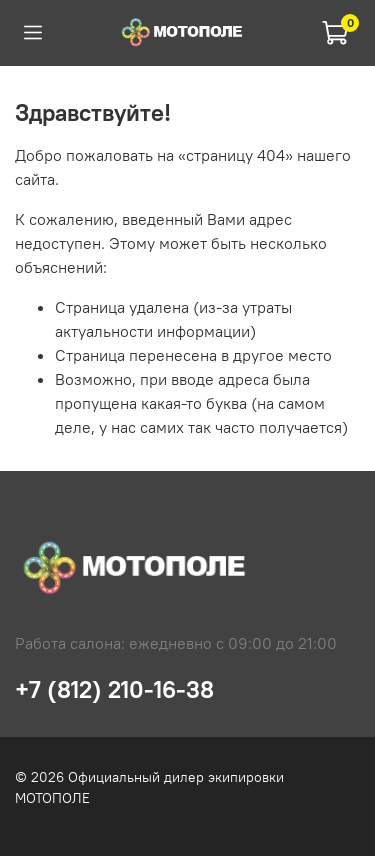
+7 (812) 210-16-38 (114, 689)
